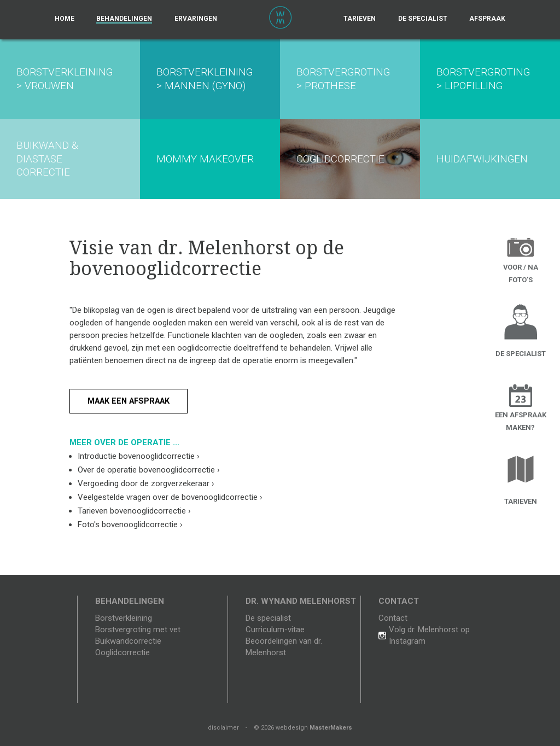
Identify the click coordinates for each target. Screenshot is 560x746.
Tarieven (360, 19)
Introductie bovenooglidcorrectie (139, 456)
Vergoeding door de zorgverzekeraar (146, 483)
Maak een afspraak (132, 401)
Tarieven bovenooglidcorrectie (134, 511)
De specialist (423, 19)
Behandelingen (124, 19)
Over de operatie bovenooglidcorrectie (149, 470)
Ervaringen (196, 19)
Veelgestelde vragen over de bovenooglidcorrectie (170, 497)
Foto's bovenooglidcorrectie (130, 524)
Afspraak (487, 19)
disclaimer (223, 728)
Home (65, 19)
